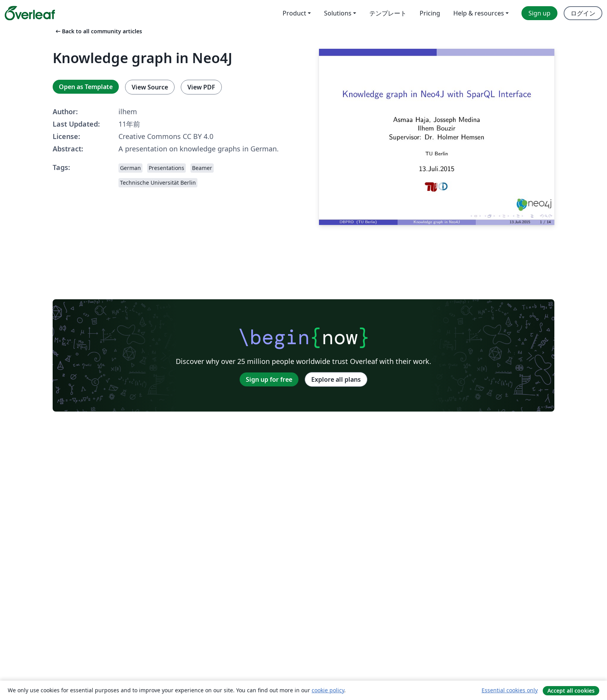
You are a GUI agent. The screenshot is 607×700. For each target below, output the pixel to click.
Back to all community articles (98, 31)
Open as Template (86, 87)
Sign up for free (269, 379)
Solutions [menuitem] (338, 13)
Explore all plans (336, 379)
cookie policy (328, 690)
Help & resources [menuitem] (479, 13)
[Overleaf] (30, 13)
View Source (150, 87)
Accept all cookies (571, 691)
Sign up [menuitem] (539, 13)
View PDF (201, 87)
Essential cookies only (510, 690)
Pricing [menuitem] (430, 13)
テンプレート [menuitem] (388, 13)
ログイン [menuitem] (583, 13)
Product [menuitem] (294, 13)
